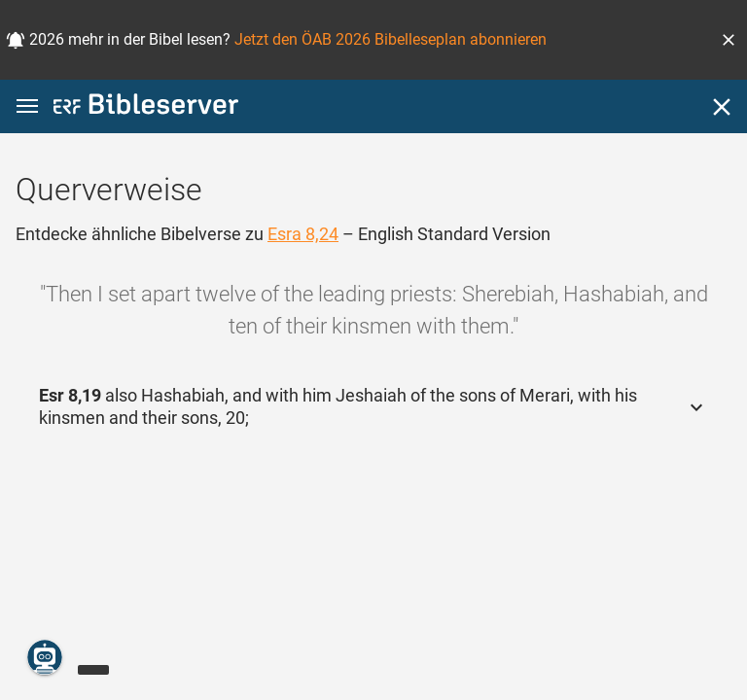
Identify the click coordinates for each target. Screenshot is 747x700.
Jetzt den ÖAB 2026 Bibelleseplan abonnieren (391, 39)
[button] (729, 40)
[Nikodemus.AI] (45, 657)
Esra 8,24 (303, 234)
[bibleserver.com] (146, 107)
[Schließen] (722, 107)
